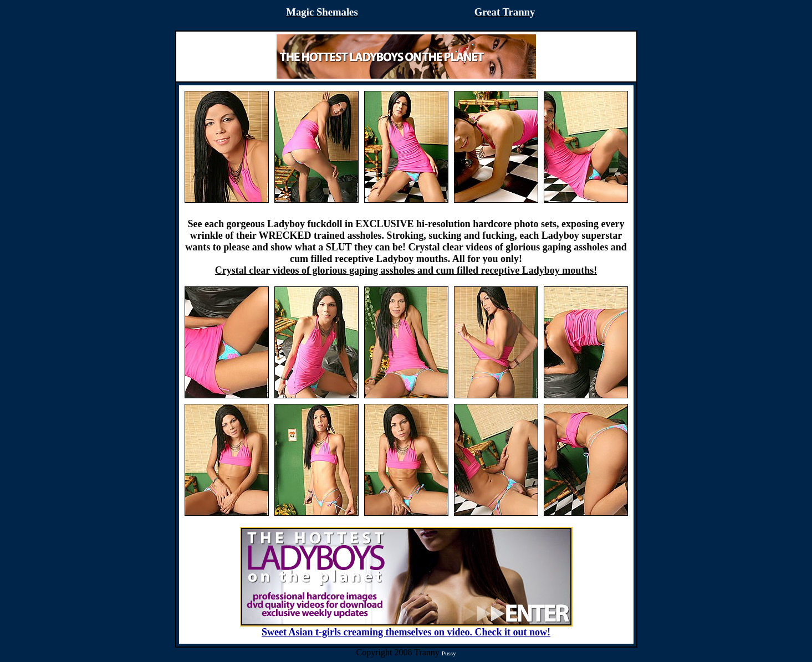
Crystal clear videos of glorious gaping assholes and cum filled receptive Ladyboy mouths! (406, 270)
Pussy (449, 653)
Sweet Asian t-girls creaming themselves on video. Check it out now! (406, 628)
